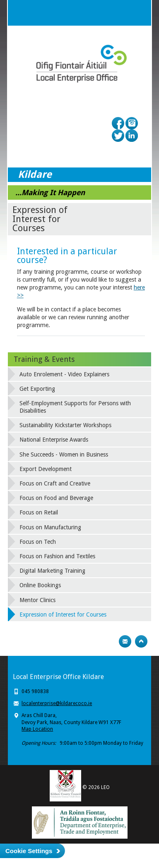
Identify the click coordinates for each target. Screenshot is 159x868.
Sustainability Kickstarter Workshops (65, 425)
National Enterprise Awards (54, 440)
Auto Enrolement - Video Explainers (64, 374)
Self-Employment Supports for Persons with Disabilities (75, 407)
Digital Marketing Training (52, 571)
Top (141, 641)
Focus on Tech (38, 542)
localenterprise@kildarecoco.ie (57, 703)
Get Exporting (37, 389)
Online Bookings (40, 585)
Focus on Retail (39, 512)
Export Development (46, 469)
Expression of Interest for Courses (63, 615)
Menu (138, 13)
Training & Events (44, 359)
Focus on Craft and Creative (55, 483)
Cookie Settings (29, 851)
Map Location (37, 729)
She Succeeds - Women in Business (64, 454)
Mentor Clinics (37, 600)
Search (122, 13)
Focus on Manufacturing (50, 527)
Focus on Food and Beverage (56, 498)
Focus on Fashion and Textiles (57, 556)
